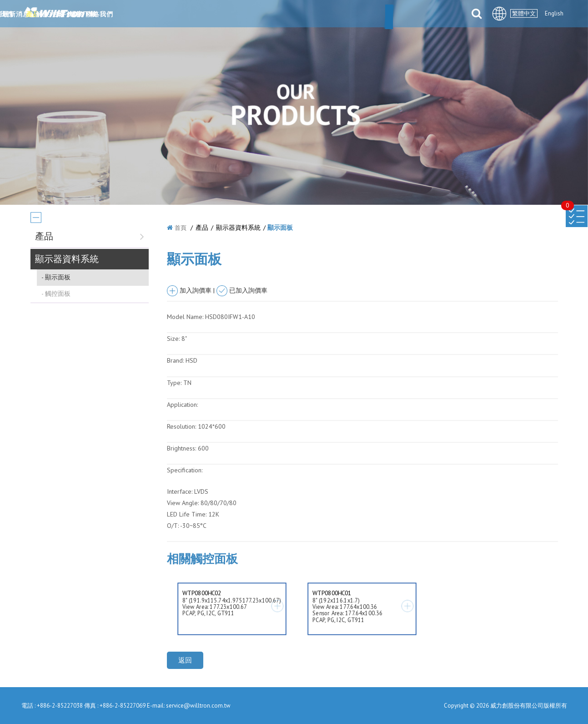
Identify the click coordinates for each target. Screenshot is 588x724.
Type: (175, 383)
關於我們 (183, 15)
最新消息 (228, 15)
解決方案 (306, 15)
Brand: (175, 360)
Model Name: (185, 317)
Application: (182, 405)
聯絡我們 (442, 15)
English (554, 13)
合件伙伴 (351, 15)
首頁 (181, 228)
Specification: (185, 470)
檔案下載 (397, 15)
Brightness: (181, 448)
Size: (173, 339)
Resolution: (181, 426)
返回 (185, 660)
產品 (267, 15)
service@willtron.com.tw (198, 706)
